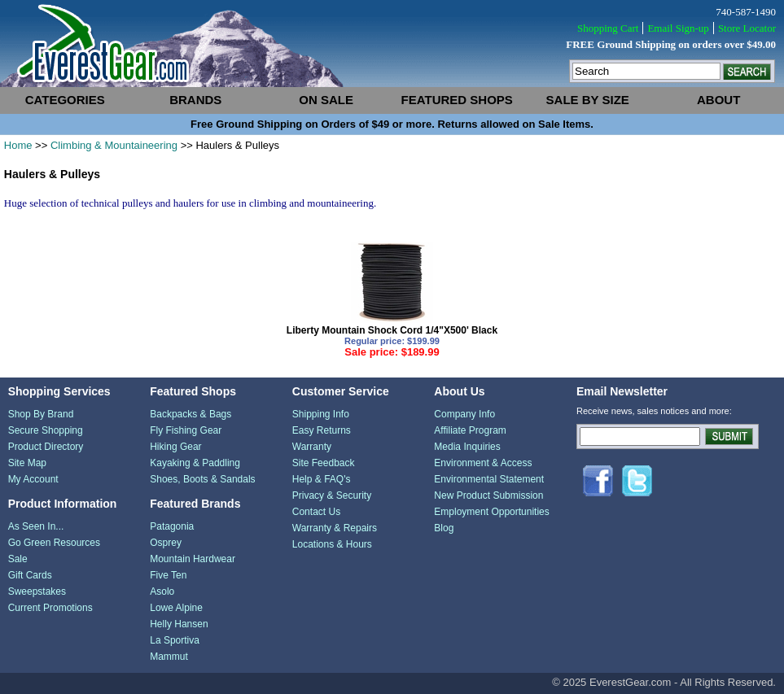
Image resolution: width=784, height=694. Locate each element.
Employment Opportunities (491, 512)
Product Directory (46, 447)
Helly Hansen (179, 624)
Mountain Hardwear (193, 559)
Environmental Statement (489, 479)
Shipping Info (321, 414)
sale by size (588, 100)
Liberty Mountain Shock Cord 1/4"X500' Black (392, 330)
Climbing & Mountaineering (114, 145)
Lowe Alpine (176, 608)
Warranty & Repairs (335, 528)
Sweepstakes (37, 591)
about (718, 100)
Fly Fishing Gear (186, 430)
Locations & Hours (332, 544)
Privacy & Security (332, 495)
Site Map (27, 463)
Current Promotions (50, 608)
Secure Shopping (46, 430)
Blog (444, 528)
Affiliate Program (470, 430)
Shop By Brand (41, 414)
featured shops (457, 100)
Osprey (166, 543)
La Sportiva (175, 640)
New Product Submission (488, 495)
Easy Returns (322, 430)
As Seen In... (36, 526)
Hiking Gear (175, 447)
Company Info (464, 414)
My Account (33, 479)
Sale (18, 559)
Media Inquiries (467, 447)
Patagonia (172, 526)
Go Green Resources (54, 543)
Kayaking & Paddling (195, 463)
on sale (326, 100)
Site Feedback (324, 463)
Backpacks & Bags (191, 414)
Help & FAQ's (322, 479)
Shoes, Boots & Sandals (202, 479)
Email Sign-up (678, 28)
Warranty (312, 447)
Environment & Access (483, 463)
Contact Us (316, 512)
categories (65, 100)
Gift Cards (30, 575)
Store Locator (747, 28)
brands (195, 100)
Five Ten (168, 575)
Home (18, 145)
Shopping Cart (608, 28)
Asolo (162, 591)
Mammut (169, 657)
